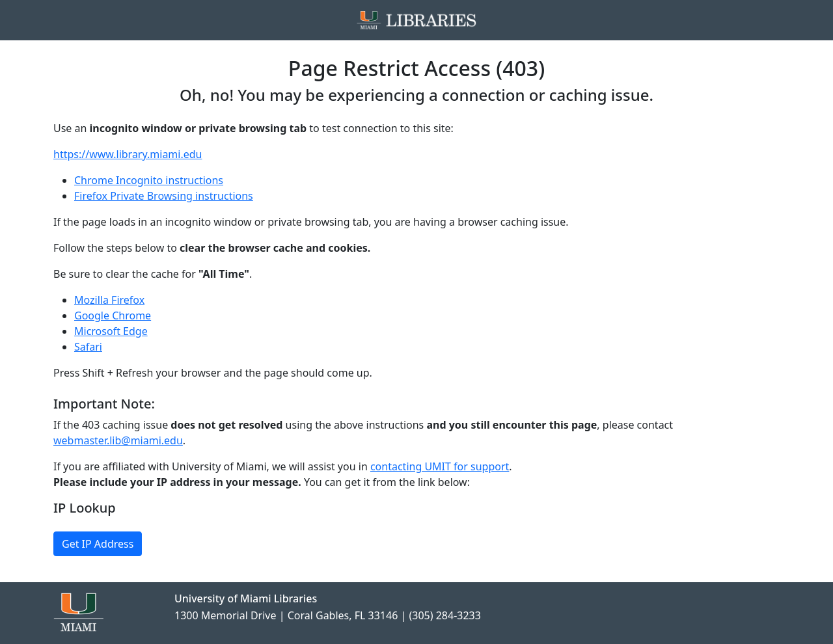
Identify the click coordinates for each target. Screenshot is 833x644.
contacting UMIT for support (440, 466)
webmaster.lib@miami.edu (118, 440)
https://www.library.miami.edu (128, 154)
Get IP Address (98, 544)
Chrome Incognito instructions (149, 180)
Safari (88, 347)
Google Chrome (113, 315)
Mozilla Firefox (109, 300)
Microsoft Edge (111, 331)
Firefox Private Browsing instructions (164, 196)
